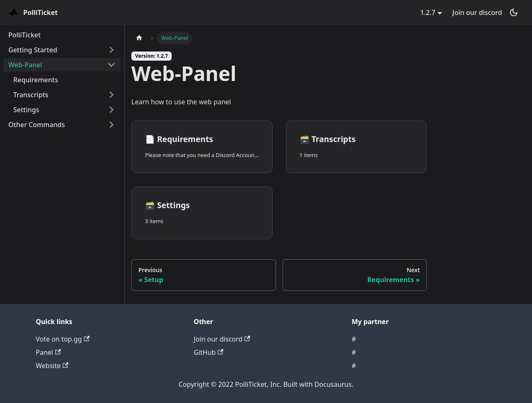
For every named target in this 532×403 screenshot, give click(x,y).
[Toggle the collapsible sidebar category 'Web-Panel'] (111, 65)
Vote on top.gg (63, 339)
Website (52, 366)
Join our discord (477, 12)
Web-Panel (25, 65)
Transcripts (31, 95)
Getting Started (33, 50)
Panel (48, 352)
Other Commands (37, 125)
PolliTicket (25, 35)
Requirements (36, 80)
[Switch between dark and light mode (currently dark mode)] (514, 12)
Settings (26, 110)
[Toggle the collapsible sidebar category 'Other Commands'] (111, 125)
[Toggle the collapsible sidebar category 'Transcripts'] (111, 95)
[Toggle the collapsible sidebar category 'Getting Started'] (111, 50)
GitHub (208, 352)
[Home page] (139, 38)
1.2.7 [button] (428, 12)
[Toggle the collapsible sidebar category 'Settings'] (111, 110)
